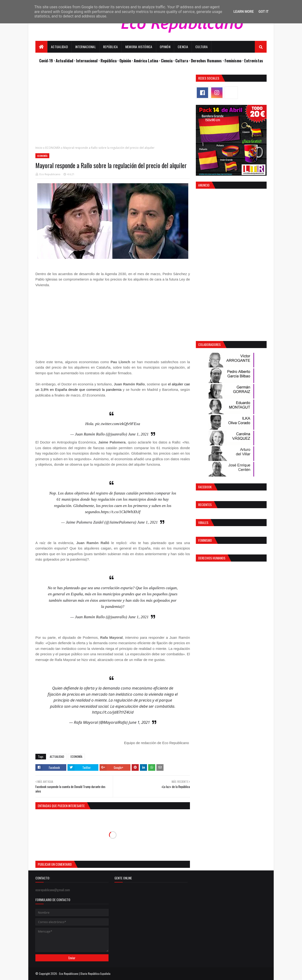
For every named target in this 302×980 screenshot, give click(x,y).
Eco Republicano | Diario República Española (85, 974)
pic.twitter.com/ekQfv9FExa (118, 424)
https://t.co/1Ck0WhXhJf (121, 512)
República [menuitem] (111, 47)
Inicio (39, 148)
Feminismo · (234, 61)
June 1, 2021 (138, 434)
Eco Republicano (50, 174)
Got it (263, 12)
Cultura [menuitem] (201, 47)
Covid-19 (46, 61)
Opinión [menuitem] (165, 47)
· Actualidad (64, 61)
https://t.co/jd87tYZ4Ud (113, 712)
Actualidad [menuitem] (59, 47)
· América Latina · (146, 61)
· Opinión (125, 61)
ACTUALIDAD (57, 756)
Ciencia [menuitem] (183, 47)
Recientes (205, 505)
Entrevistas (254, 61)
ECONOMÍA (53, 148)
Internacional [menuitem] (86, 47)
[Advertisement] (113, 108)
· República (108, 61)
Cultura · (183, 61)
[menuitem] (41, 47)
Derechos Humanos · (208, 61)
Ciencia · (168, 61)
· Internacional (86, 61)
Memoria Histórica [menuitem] (139, 47)
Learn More (243, 12)
